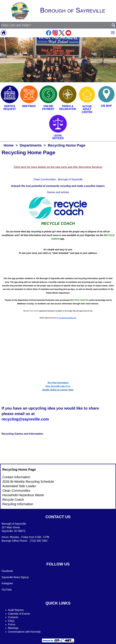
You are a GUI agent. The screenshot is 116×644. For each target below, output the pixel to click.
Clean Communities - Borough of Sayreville (58, 179)
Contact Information (16, 477)
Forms (12, 624)
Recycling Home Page (19, 470)
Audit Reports (16, 610)
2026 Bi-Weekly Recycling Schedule (28, 482)
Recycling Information (18, 504)
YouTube (7, 590)
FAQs (11, 621)
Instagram (7, 583)
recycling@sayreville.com (25, 419)
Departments (31, 145)
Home (9, 145)
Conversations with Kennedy (24, 632)
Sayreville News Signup (15, 577)
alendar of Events (20, 614)
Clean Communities (16, 491)
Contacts (13, 617)
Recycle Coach (13, 500)
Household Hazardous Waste (23, 495)
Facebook (7, 571)
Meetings (13, 628)
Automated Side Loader (19, 486)
